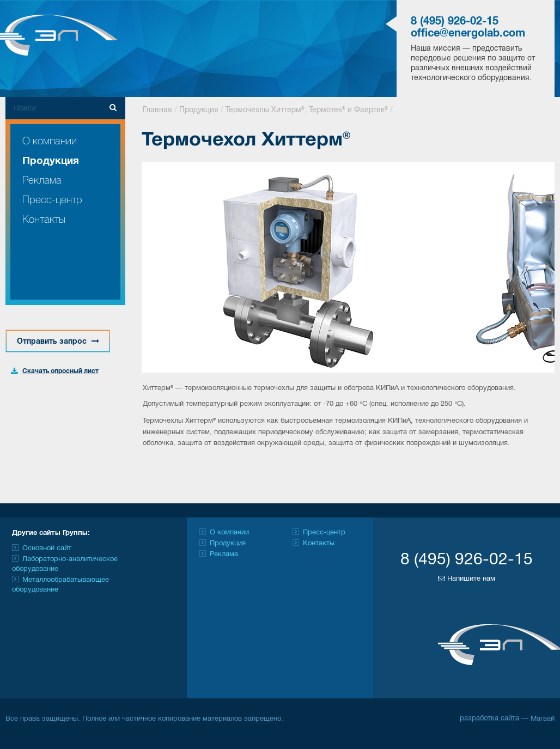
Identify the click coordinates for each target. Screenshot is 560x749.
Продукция (51, 161)
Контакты (44, 220)
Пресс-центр (52, 200)
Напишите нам (467, 579)
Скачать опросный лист (60, 371)
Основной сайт (47, 549)
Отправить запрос (58, 341)
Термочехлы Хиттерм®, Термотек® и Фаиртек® (307, 110)
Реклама (42, 181)
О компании (50, 141)
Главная (157, 110)
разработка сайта (489, 718)
